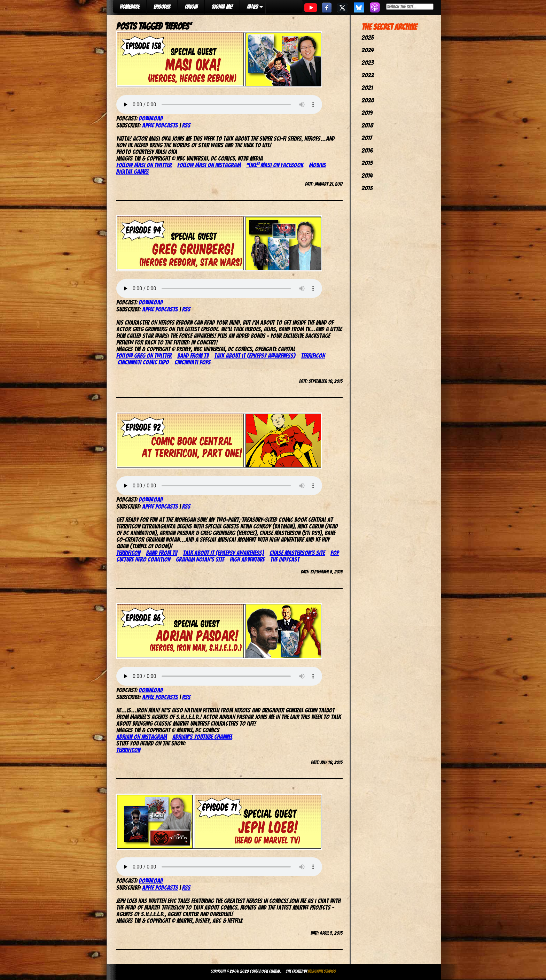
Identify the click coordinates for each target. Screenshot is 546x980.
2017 (367, 138)
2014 (367, 175)
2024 (368, 50)
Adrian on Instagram (142, 737)
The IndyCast (285, 559)
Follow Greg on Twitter (144, 356)
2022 (368, 75)
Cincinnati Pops (193, 362)
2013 (367, 188)
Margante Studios (322, 971)
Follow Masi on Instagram (209, 165)
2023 (368, 63)
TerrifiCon (313, 356)
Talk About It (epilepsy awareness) (255, 356)
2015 (367, 163)
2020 (368, 100)
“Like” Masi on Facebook (275, 165)
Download (151, 118)
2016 (367, 150)
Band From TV (193, 356)
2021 (367, 88)
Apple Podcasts (160, 125)
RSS (186, 125)
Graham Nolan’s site (200, 559)
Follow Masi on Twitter (144, 165)
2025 (368, 37)
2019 (367, 113)
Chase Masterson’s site (297, 553)
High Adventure (247, 559)
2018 (367, 125)
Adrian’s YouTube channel (202, 737)
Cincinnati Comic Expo (143, 362)
